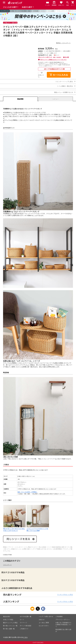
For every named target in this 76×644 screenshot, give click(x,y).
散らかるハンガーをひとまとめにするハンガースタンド (15, 529)
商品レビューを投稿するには (64, 92)
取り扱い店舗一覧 (9, 629)
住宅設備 (36, 11)
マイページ (23, 623)
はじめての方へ (44, 626)
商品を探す (7, 616)
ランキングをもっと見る (65, 594)
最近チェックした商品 (10, 623)
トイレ (43, 11)
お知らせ (42, 620)
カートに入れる (59, 75)
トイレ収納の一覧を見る (65, 86)
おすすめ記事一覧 (26, 616)
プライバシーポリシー (63, 620)
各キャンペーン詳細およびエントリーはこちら (53, 60)
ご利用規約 (59, 616)
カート (22, 620)
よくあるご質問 (44, 623)
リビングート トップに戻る (64, 81)
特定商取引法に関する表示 (63, 630)
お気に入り (41, 76)
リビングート (7, 565)
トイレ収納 (51, 11)
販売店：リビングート (63, 43)
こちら (25, 637)
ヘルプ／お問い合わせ (46, 616)
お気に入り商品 (8, 620)
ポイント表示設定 (26, 626)
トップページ (5, 11)
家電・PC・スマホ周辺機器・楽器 (21, 11)
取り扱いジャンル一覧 (10, 626)
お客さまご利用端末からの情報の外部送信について (63, 624)
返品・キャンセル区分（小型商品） (28, 492)
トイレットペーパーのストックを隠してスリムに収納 (38, 529)
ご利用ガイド (24, 629)
